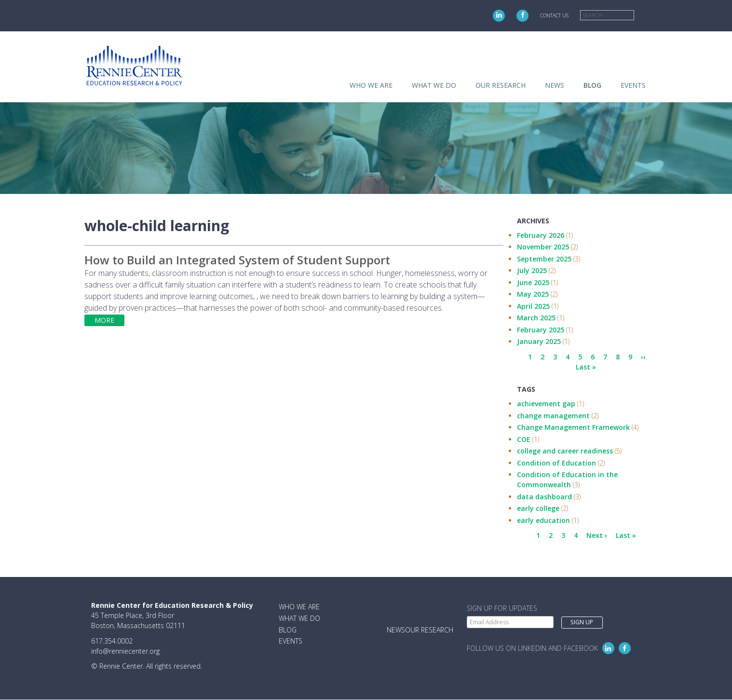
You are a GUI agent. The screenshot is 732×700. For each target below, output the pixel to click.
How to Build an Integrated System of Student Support (237, 260)
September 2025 (544, 259)
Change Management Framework (573, 427)
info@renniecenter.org (125, 651)
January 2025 (539, 341)
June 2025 (533, 282)
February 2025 (541, 330)
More (104, 320)
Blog (592, 85)
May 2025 (533, 294)
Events (633, 85)
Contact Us (554, 15)
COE (524, 439)
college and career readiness (565, 451)
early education (543, 520)
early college (538, 508)
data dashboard (544, 497)
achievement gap (546, 404)
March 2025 (536, 318)
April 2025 (533, 306)
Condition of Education (556, 463)
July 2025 (532, 270)
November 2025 (543, 247)
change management (553, 416)
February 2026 (541, 235)
